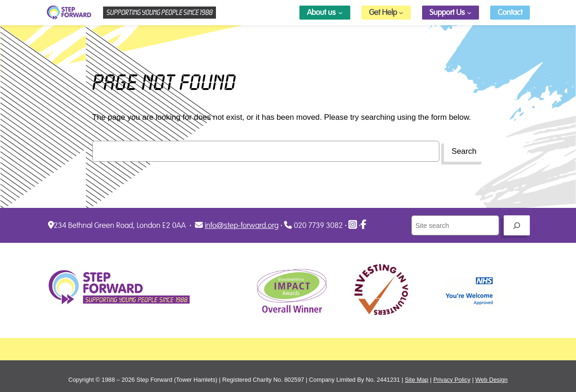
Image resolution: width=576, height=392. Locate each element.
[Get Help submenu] (401, 13)
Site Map (417, 380)
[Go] (517, 225)
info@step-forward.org (242, 225)
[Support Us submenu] (469, 13)
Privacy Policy (452, 380)
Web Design (491, 380)
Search (464, 151)
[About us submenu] (340, 13)
